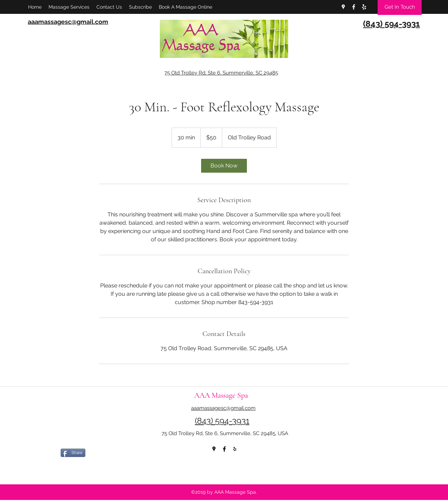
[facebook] (354, 7)
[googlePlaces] (343, 7)
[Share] (73, 453)
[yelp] (364, 7)
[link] (224, 166)
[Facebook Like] (111, 469)
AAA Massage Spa (221, 395)
